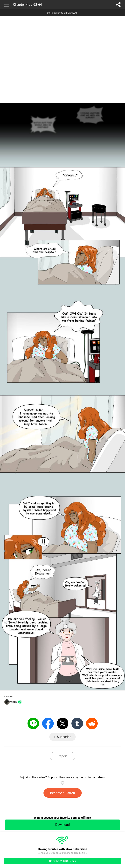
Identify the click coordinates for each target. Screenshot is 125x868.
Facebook (48, 723)
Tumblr (77, 723)
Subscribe (64, 737)
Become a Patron (63, 793)
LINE (33, 723)
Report (62, 756)
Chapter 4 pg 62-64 (28, 5)
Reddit (92, 723)
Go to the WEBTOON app (62, 861)
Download (62, 825)
